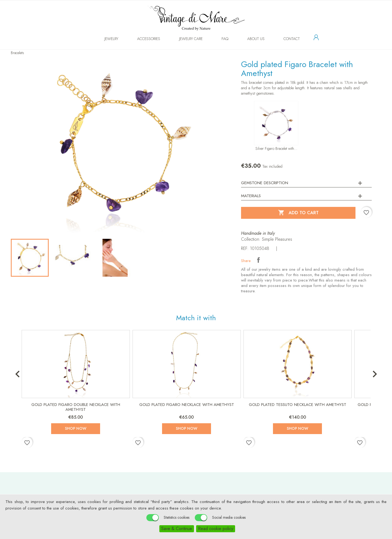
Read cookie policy (216, 529)
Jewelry (106, 39)
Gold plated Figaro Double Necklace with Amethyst (76, 407)
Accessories (143, 39)
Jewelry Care (185, 39)
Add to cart (298, 213)
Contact (286, 39)
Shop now (76, 428)
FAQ (220, 39)
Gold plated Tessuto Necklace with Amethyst (298, 405)
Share (258, 260)
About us (251, 39)
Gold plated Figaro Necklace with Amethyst (187, 405)
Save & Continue (177, 529)
